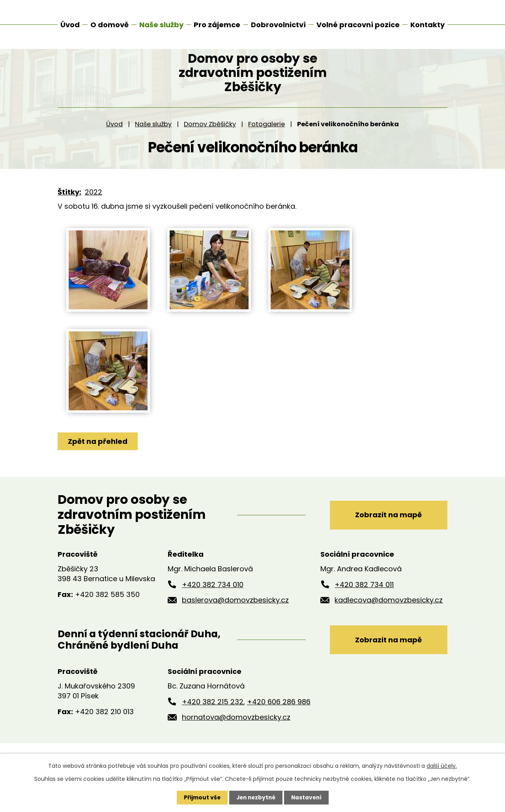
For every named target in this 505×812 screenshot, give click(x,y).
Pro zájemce (217, 25)
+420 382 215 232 (213, 715)
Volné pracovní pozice (358, 25)
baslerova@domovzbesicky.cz (235, 613)
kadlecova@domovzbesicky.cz (389, 613)
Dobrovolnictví (278, 25)
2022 (94, 205)
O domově (109, 25)
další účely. (442, 766)
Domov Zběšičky (210, 137)
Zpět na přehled (98, 454)
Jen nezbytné (255, 797)
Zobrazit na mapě (387, 527)
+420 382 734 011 (364, 597)
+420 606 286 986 (279, 715)
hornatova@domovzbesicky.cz (236, 730)
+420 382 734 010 (213, 597)
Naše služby (153, 137)
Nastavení (308, 797)
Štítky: (69, 205)
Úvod (114, 137)
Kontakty (427, 25)
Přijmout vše (200, 797)
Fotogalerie (267, 137)
